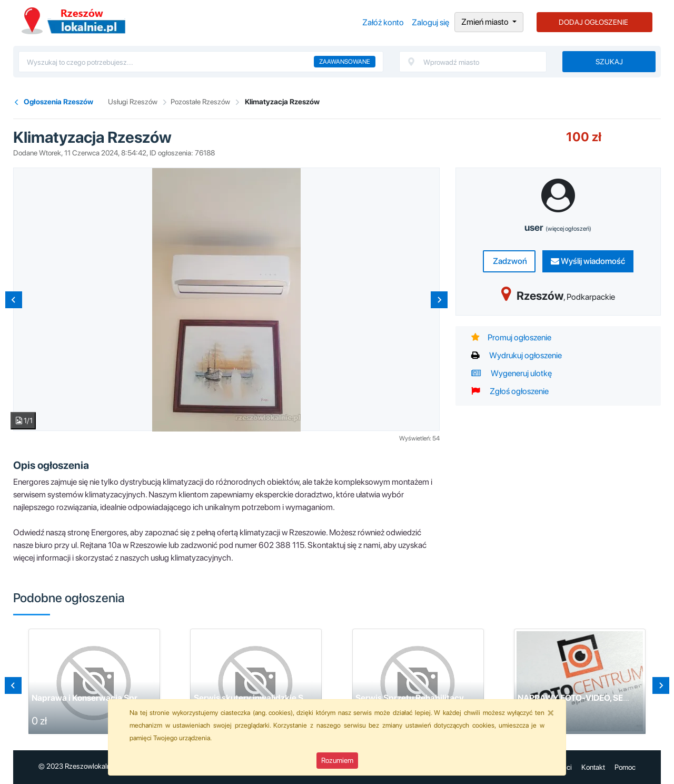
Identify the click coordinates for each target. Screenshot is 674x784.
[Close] (551, 712)
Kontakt (593, 767)
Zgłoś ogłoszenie (510, 391)
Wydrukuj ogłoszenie (517, 355)
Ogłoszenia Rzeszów (73, 21)
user (558, 227)
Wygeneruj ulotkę (512, 373)
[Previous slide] (14, 300)
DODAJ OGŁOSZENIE (593, 22)
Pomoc (625, 767)
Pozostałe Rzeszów (200, 102)
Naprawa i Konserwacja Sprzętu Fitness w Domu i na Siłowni (146, 698)
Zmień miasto (486, 22)
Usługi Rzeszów (133, 102)
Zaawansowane (345, 62)
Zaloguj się (430, 22)
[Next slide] (439, 300)
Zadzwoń (509, 261)
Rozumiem (337, 760)
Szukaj (609, 62)
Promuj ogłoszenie (511, 337)
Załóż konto (383, 22)
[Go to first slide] (661, 685)
